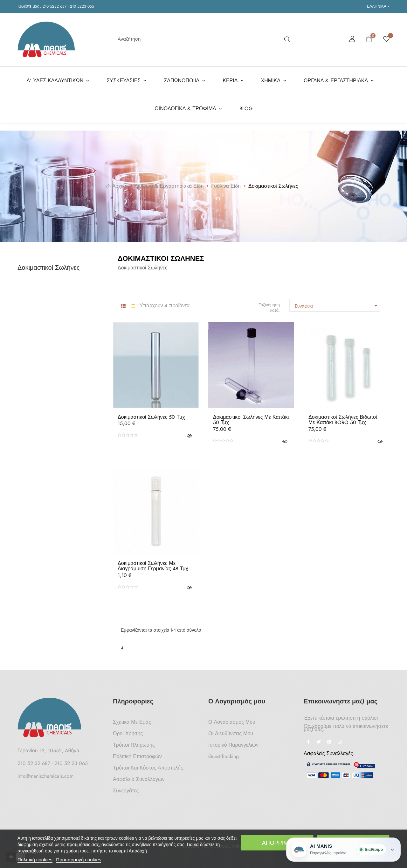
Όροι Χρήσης (128, 732)
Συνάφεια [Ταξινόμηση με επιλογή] (337, 304)
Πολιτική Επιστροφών (137, 755)
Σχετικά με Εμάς (132, 721)
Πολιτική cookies (35, 860)
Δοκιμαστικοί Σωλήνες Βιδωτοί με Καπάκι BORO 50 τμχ (343, 419)
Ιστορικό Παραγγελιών (233, 744)
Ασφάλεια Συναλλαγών (139, 778)
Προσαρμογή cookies (79, 860)
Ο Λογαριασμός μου (232, 721)
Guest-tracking (224, 755)
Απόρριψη (277, 843)
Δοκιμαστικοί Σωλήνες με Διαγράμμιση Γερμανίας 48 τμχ (153, 565)
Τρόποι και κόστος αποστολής (148, 766)
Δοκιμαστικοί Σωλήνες (48, 266)
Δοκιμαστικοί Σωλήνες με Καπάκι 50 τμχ (251, 419)
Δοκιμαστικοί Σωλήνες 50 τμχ (151, 416)
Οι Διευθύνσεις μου (231, 732)
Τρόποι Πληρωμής (134, 744)
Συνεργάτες (126, 789)
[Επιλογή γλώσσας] (378, 6)
